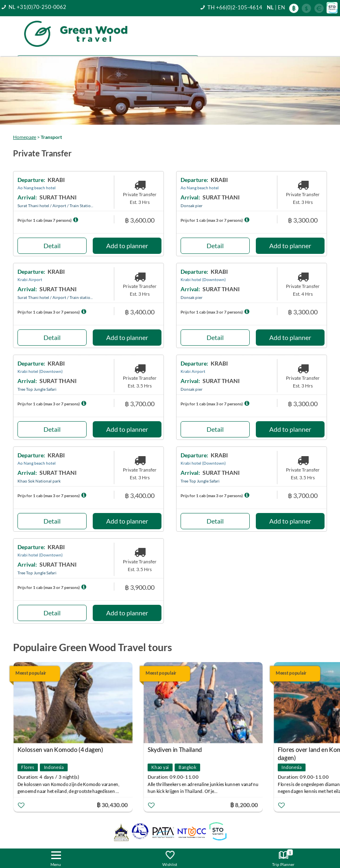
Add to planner (127, 246)
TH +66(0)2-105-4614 (235, 7)
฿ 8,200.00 (244, 804)
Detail (52, 246)
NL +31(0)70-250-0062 (37, 7)
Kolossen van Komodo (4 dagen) (60, 749)
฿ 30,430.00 (112, 804)
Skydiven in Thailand (175, 749)
